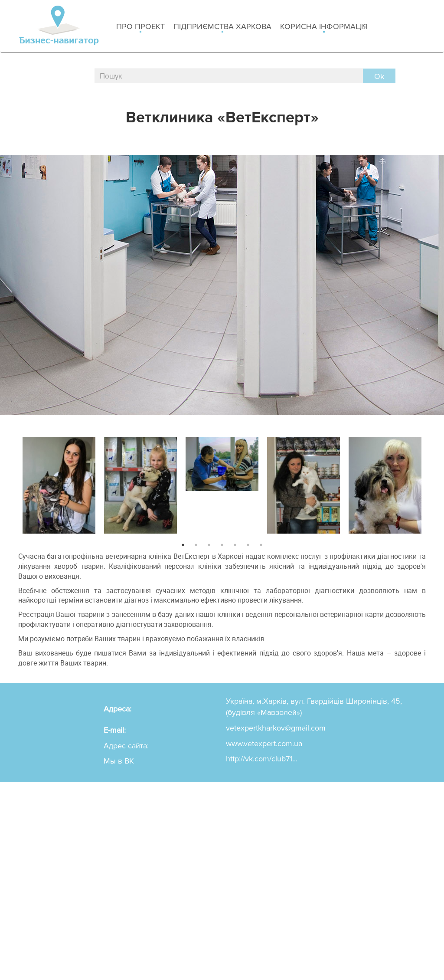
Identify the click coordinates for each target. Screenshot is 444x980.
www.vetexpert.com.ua (264, 744)
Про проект (140, 27)
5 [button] (235, 545)
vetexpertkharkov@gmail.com (276, 728)
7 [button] (261, 545)
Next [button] (432, 483)
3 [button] (209, 545)
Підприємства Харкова (222, 27)
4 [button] (222, 545)
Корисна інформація (324, 27)
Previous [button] (12, 483)
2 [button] (196, 545)
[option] (59, 483)
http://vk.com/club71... (262, 759)
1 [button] (183, 545)
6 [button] (248, 545)
